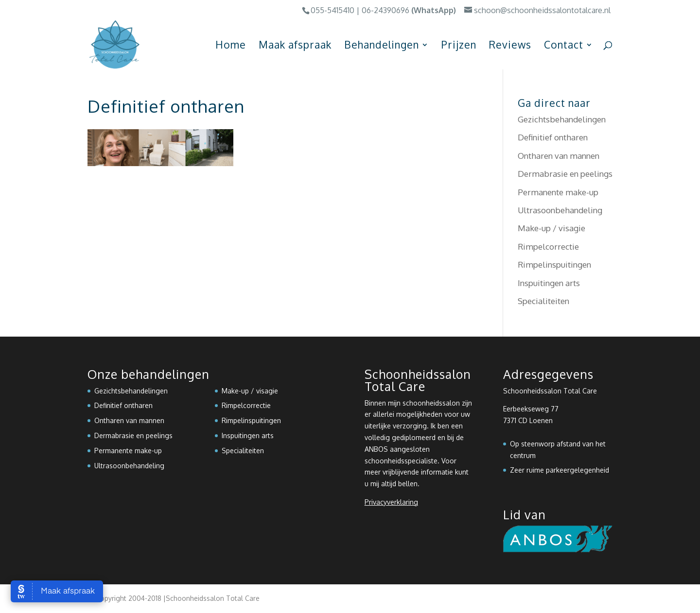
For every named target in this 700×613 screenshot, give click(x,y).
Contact (564, 46)
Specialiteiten (543, 301)
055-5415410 (332, 10)
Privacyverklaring (391, 502)
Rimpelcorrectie (548, 247)
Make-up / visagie (551, 228)
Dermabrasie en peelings (565, 174)
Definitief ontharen (553, 137)
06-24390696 (385, 10)
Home (231, 46)
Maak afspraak (295, 46)
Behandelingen (382, 46)
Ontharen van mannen (559, 156)
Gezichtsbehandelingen (562, 119)
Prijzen (459, 46)
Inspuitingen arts (549, 283)
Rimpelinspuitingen (554, 264)
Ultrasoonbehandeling (560, 210)
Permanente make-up (558, 192)
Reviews (510, 46)
